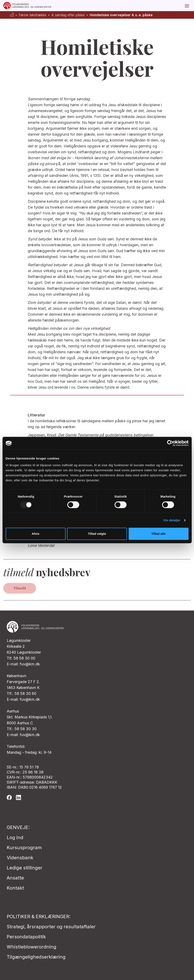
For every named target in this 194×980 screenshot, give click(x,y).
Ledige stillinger (25, 868)
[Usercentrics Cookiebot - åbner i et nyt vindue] (170, 443)
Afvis (36, 534)
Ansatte (15, 878)
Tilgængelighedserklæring (36, 957)
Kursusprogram (24, 848)
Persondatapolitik (26, 937)
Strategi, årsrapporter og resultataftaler (51, 927)
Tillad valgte (97, 534)
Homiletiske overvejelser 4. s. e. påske (121, 15)
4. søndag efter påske (68, 15)
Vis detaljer (172, 520)
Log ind (15, 837)
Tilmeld (20, 588)
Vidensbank (20, 858)
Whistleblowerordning (32, 947)
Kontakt (15, 888)
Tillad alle (158, 534)
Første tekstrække (32, 15)
